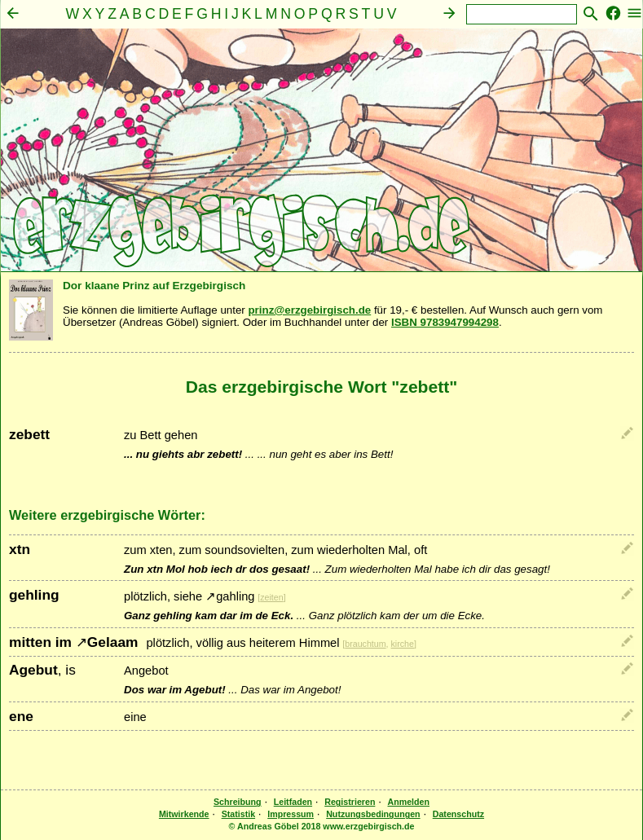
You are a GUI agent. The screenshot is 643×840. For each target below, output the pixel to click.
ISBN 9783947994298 (445, 322)
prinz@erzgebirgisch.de (309, 310)
